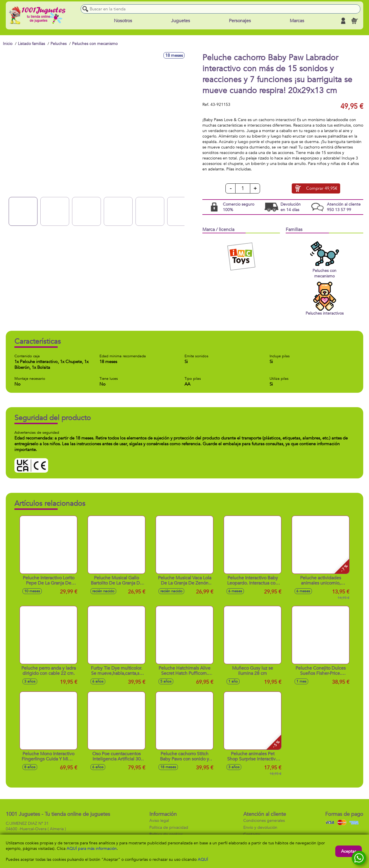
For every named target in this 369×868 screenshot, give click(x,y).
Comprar (322, 189)
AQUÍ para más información (92, 849)
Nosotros (123, 21)
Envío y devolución (260, 827)
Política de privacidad (169, 827)
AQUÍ (203, 859)
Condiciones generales (264, 821)
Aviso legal (159, 821)
